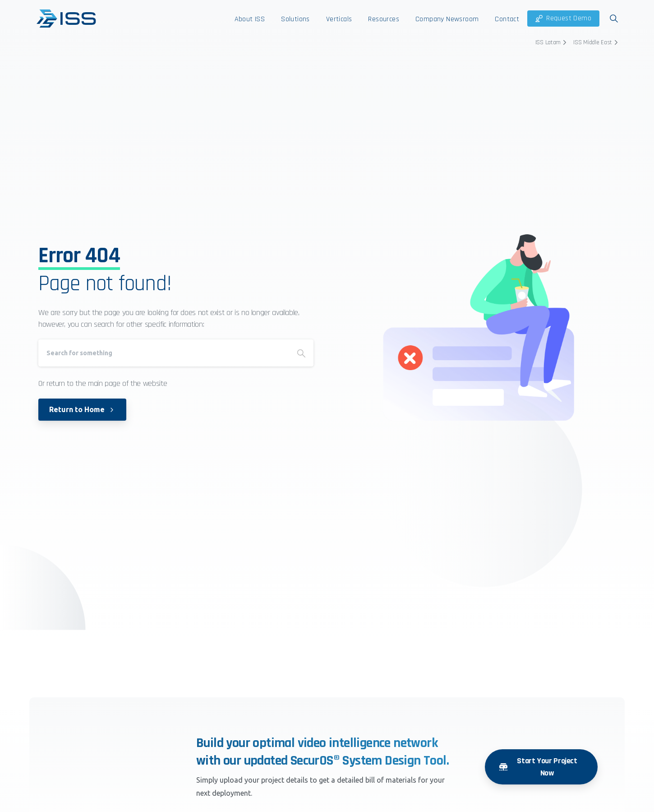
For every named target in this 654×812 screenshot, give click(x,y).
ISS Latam (552, 42)
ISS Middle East (597, 42)
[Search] (164, 353)
